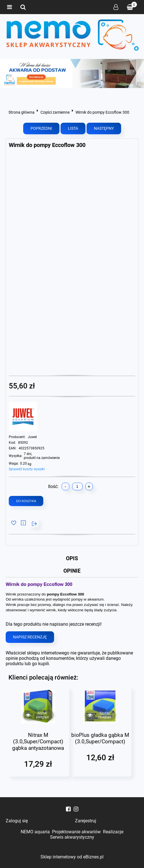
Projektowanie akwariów (76, 832)
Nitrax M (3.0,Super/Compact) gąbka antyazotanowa (38, 742)
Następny (104, 128)
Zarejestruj (86, 821)
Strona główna (22, 112)
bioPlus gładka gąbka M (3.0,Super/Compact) (100, 739)
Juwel (32, 437)
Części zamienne (55, 112)
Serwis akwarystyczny (72, 837)
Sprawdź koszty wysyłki (27, 469)
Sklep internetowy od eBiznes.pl (72, 857)
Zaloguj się (116, 7)
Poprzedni (41, 128)
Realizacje (113, 832)
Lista (73, 128)
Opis (72, 559)
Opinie (72, 571)
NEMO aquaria (35, 832)
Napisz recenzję (30, 638)
